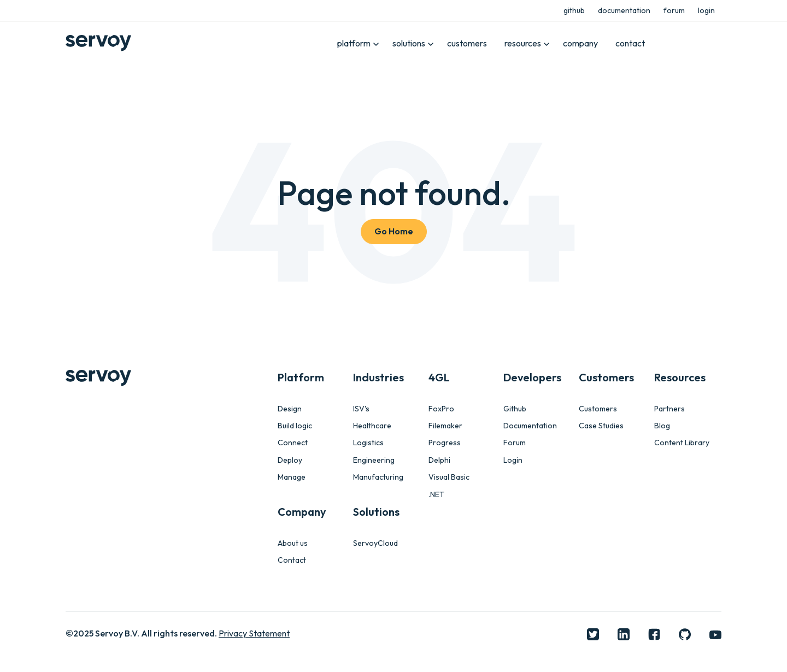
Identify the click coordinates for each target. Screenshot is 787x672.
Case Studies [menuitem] (601, 426)
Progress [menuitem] (445, 443)
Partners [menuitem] (669, 409)
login (706, 10)
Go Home (394, 231)
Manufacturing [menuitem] (378, 477)
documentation (624, 10)
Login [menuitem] (513, 460)
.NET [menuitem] (436, 495)
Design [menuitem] (290, 409)
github (574, 10)
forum (674, 10)
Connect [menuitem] (293, 443)
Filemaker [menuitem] (445, 426)
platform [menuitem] (354, 43)
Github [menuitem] (515, 409)
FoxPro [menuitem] (441, 409)
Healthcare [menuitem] (372, 426)
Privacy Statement (254, 633)
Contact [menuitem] (292, 560)
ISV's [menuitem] (361, 409)
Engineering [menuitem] (374, 460)
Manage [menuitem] (292, 477)
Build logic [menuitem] (295, 426)
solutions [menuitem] (409, 43)
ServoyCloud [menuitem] (375, 543)
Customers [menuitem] (598, 409)
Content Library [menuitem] (682, 443)
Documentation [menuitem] (530, 426)
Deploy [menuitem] (290, 460)
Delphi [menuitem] (439, 460)
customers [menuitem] (467, 43)
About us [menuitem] (293, 543)
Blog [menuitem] (662, 426)
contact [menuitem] (630, 43)
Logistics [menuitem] (368, 443)
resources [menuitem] (523, 43)
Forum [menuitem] (515, 443)
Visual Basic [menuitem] (449, 477)
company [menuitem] (580, 43)
